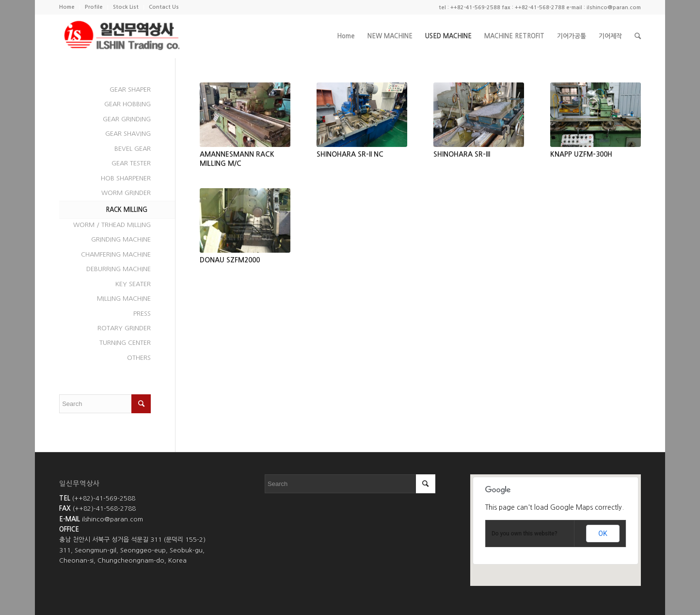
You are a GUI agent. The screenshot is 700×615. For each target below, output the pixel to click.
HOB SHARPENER (126, 178)
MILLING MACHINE (124, 299)
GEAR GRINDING (127, 119)
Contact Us (164, 7)
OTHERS (139, 358)
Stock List (126, 7)
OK (603, 534)
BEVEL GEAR (133, 149)
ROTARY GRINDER (124, 328)
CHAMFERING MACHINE (116, 254)
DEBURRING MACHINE (119, 269)
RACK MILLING (127, 210)
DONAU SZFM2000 (230, 260)
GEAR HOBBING (127, 104)
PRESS (142, 314)
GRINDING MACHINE (121, 239)
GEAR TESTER (131, 163)
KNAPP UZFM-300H (581, 154)
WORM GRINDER (126, 193)
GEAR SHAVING (128, 134)
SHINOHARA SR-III (462, 154)
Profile (94, 7)
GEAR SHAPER (130, 89)
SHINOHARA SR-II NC (350, 154)
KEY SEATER (133, 284)
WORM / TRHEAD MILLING (112, 225)
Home (67, 7)
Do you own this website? (525, 534)
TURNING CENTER (125, 343)
